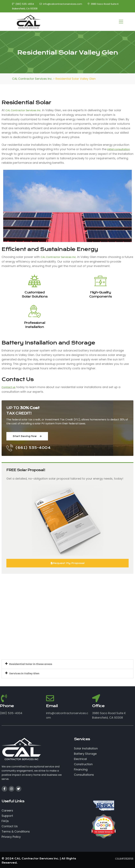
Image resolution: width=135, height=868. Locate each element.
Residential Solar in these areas (31, 664)
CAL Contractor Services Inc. (23, 110)
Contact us (9, 387)
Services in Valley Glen (24, 673)
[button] (67, 664)
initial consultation (119, 149)
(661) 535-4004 (23, 4)
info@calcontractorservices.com (61, 4)
